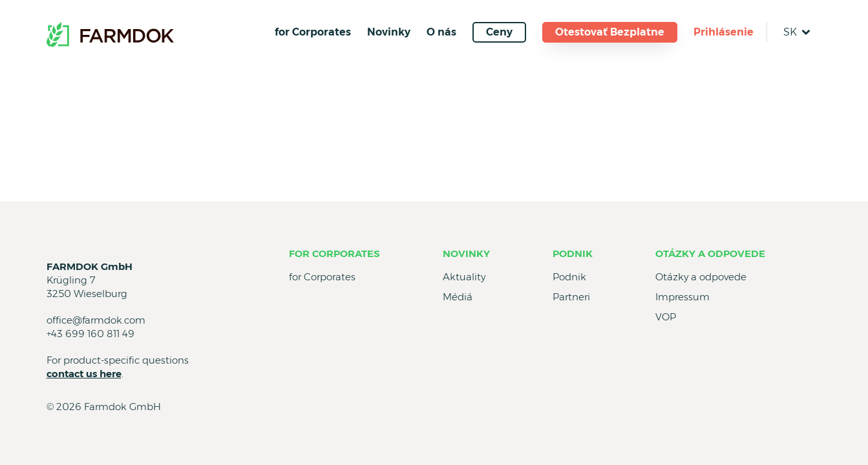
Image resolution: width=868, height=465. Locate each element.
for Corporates (313, 32)
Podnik (573, 253)
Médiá (458, 297)
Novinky (389, 32)
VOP (666, 317)
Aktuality (464, 277)
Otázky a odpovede (710, 253)
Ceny (499, 32)
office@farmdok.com (96, 320)
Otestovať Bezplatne (610, 32)
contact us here (84, 374)
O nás (441, 32)
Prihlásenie (724, 32)
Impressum (683, 297)
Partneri (571, 297)
